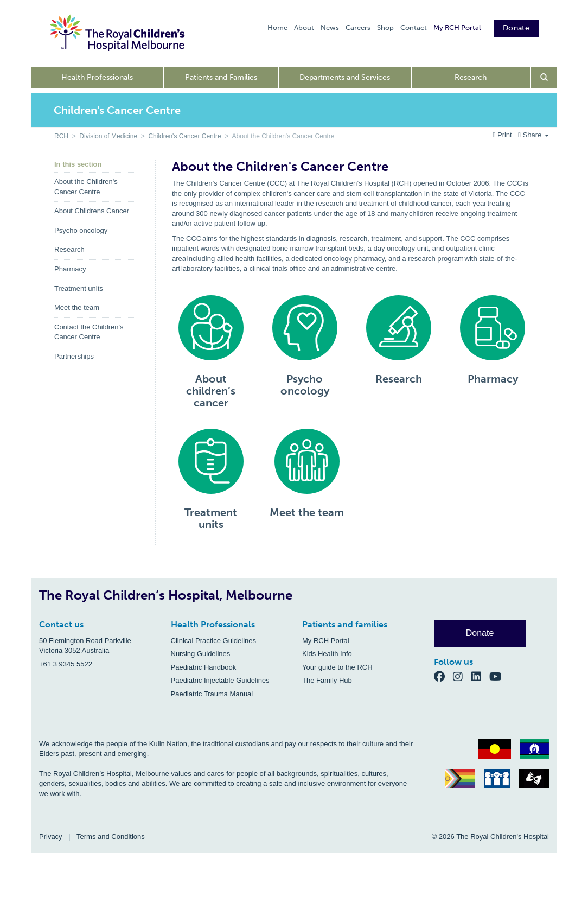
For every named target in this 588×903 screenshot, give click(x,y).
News (330, 27)
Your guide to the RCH (337, 667)
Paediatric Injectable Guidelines (220, 680)
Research (471, 77)
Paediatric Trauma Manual (212, 694)
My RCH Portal (457, 27)
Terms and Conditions (111, 837)
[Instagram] (462, 676)
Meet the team (77, 307)
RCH (61, 136)
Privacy (51, 837)
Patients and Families (221, 77)
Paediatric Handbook (204, 667)
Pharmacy (70, 269)
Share (533, 135)
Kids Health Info (327, 654)
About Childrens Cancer (92, 211)
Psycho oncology (81, 230)
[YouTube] (499, 676)
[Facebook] (444, 676)
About (304, 27)
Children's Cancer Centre (184, 136)
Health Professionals (97, 77)
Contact (414, 27)
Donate (516, 28)
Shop (385, 27)
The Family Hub (327, 680)
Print (504, 135)
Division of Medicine (108, 136)
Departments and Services (345, 77)
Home (277, 27)
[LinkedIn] (481, 676)
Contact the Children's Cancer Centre (89, 332)
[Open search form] (544, 78)
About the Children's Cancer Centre (86, 187)
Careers (358, 27)
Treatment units (79, 288)
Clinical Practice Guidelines (214, 641)
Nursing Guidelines (201, 654)
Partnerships (74, 356)
